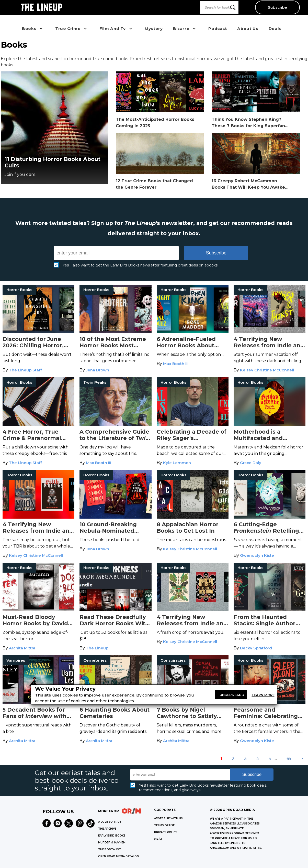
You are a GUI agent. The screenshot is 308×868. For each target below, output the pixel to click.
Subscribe (277, 7)
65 (289, 759)
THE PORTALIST (110, 849)
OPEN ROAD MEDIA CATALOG (118, 856)
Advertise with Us (168, 818)
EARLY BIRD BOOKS (112, 836)
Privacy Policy (166, 832)
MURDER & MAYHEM (112, 843)
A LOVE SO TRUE (110, 822)
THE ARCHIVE (107, 829)
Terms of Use (164, 825)
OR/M (158, 839)
